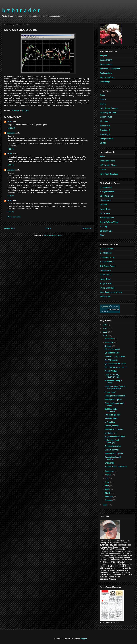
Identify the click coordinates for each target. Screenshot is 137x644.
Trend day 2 (105, 130)
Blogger (84, 639)
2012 (105, 325)
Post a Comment (14, 217)
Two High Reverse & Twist (111, 292)
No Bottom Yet (111, 433)
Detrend (103, 205)
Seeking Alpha (106, 73)
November (110, 342)
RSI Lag (103, 227)
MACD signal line (107, 218)
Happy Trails (105, 209)
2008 (105, 336)
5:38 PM (11, 212)
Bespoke (104, 55)
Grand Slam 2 (106, 275)
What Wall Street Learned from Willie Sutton (115, 387)
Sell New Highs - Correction (112, 410)
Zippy (102, 235)
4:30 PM (11, 149)
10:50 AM (11, 128)
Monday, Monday (112, 426)
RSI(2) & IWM (106, 283)
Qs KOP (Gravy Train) (109, 222)
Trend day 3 (105, 134)
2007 (105, 505)
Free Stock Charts (108, 161)
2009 (105, 332)
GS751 (10, 122)
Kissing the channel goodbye (113, 458)
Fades (103, 95)
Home (48, 228)
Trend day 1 (105, 126)
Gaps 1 (103, 99)
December (110, 339)
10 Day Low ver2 (107, 249)
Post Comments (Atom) (53, 235)
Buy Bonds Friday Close (115, 437)
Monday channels (112, 450)
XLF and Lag (110, 422)
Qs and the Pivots (112, 353)
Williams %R (105, 297)
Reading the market (113, 446)
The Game (104, 121)
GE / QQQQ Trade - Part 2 (116, 367)
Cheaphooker (106, 200)
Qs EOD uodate (111, 360)
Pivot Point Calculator (109, 174)
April (107, 489)
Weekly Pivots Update (114, 429)
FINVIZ (103, 156)
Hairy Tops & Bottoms (109, 108)
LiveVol (103, 170)
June (107, 482)
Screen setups (106, 117)
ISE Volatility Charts (108, 165)
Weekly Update (111, 371)
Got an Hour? (110, 392)
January (109, 500)
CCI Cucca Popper (108, 266)
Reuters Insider (106, 64)
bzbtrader (11, 133)
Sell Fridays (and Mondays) (112, 441)
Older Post (87, 228)
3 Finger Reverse (107, 192)
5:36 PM (11, 196)
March (108, 493)
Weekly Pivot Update (113, 400)
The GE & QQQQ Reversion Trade (113, 376)
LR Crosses (105, 213)
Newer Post (10, 228)
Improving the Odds (108, 113)
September (110, 471)
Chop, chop (109, 463)
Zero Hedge (105, 82)
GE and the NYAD (112, 349)
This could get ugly (112, 415)
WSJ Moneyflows (107, 77)
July (107, 478)
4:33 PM (11, 165)
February (109, 497)
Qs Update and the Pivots (115, 364)
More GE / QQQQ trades (115, 356)
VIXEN (103, 143)
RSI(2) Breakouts (107, 288)
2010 (105, 328)
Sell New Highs (111, 418)
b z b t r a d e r (21, 10)
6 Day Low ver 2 (107, 262)
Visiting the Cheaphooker (115, 396)
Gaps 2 (103, 104)
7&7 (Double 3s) (107, 196)
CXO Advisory (106, 60)
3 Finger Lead (106, 187)
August (108, 475)
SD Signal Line (106, 231)
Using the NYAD (107, 139)
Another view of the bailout (116, 467)
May (107, 486)
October (109, 346)
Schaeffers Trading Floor (110, 69)
